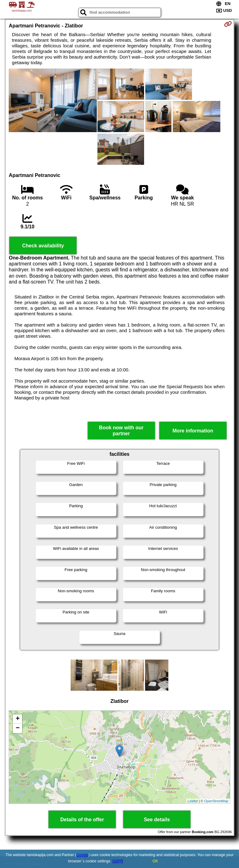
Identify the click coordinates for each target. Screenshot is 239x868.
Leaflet (193, 801)
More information (193, 431)
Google (82, 855)
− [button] (18, 728)
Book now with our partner (121, 431)
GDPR (118, 861)
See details (157, 820)
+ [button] (18, 719)
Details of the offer (82, 820)
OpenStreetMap (216, 801)
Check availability (43, 246)
